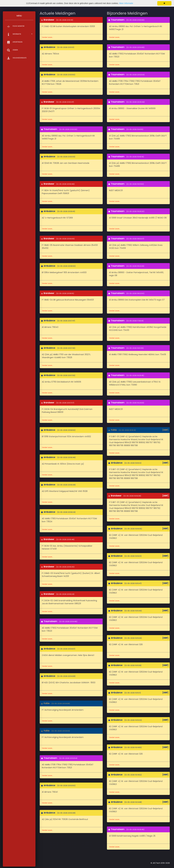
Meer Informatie (126, 3)
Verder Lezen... (47, 37)
